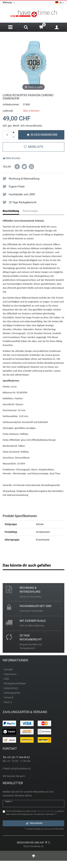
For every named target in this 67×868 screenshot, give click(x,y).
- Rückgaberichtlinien (14, 683)
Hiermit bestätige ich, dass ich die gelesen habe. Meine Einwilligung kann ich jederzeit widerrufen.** (35, 813)
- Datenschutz (10, 688)
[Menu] (10, 27)
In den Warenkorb (42, 135)
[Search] (26, 28)
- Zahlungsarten (11, 693)
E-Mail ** (9, 802)
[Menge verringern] (13, 137)
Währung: (9, 3)
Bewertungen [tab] (30, 211)
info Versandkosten (31, 126)
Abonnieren (34, 823)
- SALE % (7, 702)
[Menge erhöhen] (13, 133)
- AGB (6, 679)
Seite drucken (12, 158)
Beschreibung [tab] (11, 211)
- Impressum (10, 674)
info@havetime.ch (21, 769)
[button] (17, 167)
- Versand (8, 697)
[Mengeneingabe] (7, 135)
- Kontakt (8, 669)
